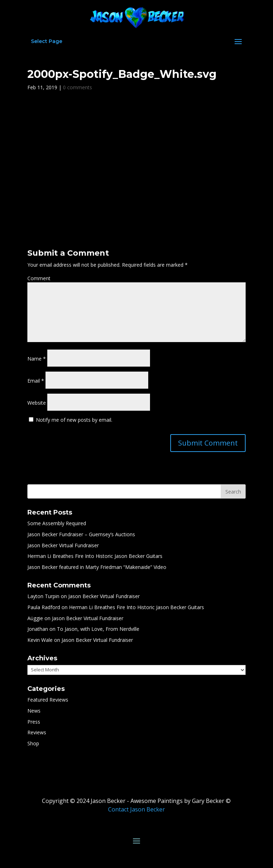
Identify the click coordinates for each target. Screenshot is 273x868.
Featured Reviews (48, 700)
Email (36, 381)
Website (37, 403)
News (34, 711)
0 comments (77, 87)
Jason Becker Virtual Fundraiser (63, 545)
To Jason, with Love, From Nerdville (98, 629)
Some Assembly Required (57, 523)
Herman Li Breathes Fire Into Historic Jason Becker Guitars (95, 556)
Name (37, 359)
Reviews (37, 732)
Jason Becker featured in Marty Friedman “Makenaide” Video (97, 567)
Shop (33, 743)
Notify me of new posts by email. (74, 420)
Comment (39, 278)
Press (34, 722)
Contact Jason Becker (136, 809)
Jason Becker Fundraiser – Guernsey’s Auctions (81, 534)
